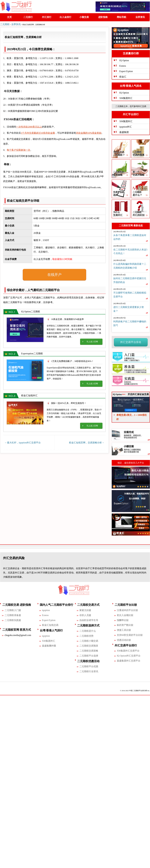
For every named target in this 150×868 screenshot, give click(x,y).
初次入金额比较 (125, 614)
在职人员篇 (85, 614)
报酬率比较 (123, 619)
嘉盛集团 (124, 131)
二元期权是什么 (88, 630)
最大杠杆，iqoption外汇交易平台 (23, 442)
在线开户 (54, 274)
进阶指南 (103, 17)
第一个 (141, 173)
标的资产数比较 (125, 624)
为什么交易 (121, 153)
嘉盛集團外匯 (49, 645)
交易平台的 (121, 193)
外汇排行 (47, 17)
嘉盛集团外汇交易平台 (129, 660)
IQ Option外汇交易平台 (129, 655)
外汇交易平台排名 (131, 341)
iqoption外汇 (126, 126)
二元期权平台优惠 (89, 666)
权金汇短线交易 (50, 624)
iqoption (46, 609)
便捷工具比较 (124, 629)
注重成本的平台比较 (127, 609)
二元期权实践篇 (13, 619)
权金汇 (123, 76)
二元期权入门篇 (13, 609)
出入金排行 (66, 17)
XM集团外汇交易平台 (128, 650)
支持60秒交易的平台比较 (130, 634)
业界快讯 (16, 24)
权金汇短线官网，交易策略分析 (87, 442)
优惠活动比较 (124, 639)
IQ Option (124, 60)
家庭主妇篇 (85, 609)
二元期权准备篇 (13, 614)
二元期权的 (121, 173)
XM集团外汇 (126, 97)
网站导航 (122, 17)
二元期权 (5, 24)
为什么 (121, 213)
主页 (10, 17)
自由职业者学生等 (89, 619)
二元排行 (28, 17)
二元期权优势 (86, 635)
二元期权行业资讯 (89, 671)
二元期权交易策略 (89, 650)
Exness (123, 65)
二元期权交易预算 (89, 645)
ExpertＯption (126, 70)
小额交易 (84, 17)
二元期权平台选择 (89, 655)
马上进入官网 (92, 341)
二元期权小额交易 (89, 640)
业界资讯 (140, 17)
